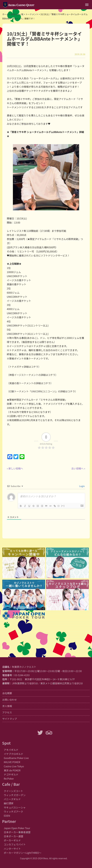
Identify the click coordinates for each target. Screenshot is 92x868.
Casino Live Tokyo (14, 766)
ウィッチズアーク (13, 812)
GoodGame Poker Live (16, 758)
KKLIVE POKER (12, 762)
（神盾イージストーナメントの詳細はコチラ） (32, 375)
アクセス (7, 712)
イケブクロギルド (13, 754)
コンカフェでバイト (15, 844)
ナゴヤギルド (11, 774)
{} (59, 506)
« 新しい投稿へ (15, 468)
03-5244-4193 (22, 675)
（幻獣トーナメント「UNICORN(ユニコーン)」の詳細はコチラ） (42, 391)
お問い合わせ (10, 700)
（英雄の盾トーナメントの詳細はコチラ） (30, 383)
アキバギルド (11, 750)
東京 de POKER (12, 770)
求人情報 (7, 706)
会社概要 (7, 693)
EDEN (7, 816)
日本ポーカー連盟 (13, 836)
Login (82, 486)
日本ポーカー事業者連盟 (17, 832)
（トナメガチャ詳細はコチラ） (24, 367)
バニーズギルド (12, 799)
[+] (63, 506)
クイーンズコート (13, 791)
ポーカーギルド (12, 840)
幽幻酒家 (9, 803)
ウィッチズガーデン (15, 795)
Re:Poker (9, 779)
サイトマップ (10, 719)
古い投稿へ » (78, 468)
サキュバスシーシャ (15, 807)
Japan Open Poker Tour (17, 828)
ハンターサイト (12, 849)
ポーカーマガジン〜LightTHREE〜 (23, 853)
